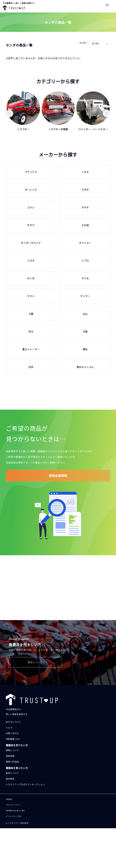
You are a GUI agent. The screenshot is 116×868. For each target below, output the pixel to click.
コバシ (31, 207)
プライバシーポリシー (14, 805)
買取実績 (10, 756)
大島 (85, 331)
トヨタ (31, 261)
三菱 (31, 314)
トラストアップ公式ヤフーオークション (25, 784)
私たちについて (13, 722)
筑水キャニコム (85, 367)
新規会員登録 (58, 476)
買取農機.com (13, 739)
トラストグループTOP (14, 816)
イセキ (85, 172)
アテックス (31, 172)
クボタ (85, 190)
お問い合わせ (12, 733)
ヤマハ (31, 296)
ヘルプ (9, 728)
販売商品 (10, 779)
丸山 (85, 314)
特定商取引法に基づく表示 (15, 811)
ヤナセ (85, 278)
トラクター (23, 111)
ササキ (85, 207)
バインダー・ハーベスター (93, 111)
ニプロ (85, 261)
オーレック (31, 190)
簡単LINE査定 (13, 762)
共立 (31, 331)
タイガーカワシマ (31, 243)
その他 (85, 225)
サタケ (31, 225)
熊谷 (85, 349)
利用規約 (9, 799)
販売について (35, 597)
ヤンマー (85, 296)
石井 (31, 367)
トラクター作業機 (58, 111)
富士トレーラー (31, 349)
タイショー (85, 243)
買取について (35, 662)
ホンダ (31, 278)
